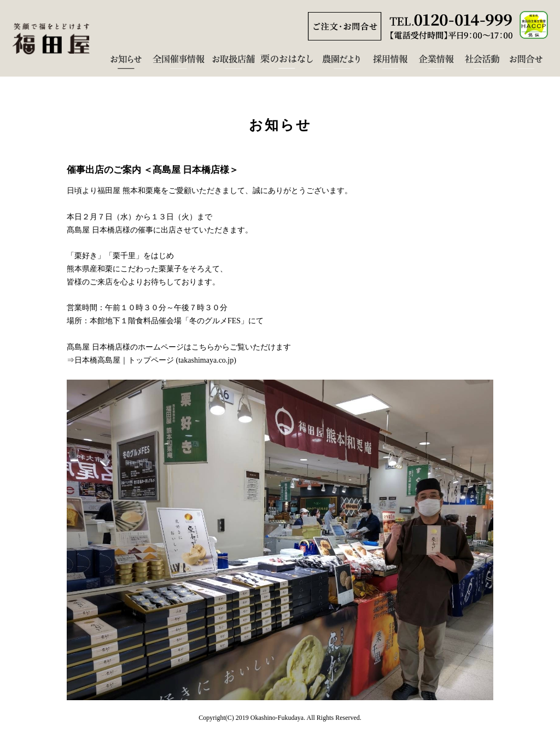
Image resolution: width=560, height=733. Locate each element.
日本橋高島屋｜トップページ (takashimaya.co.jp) (155, 360)
